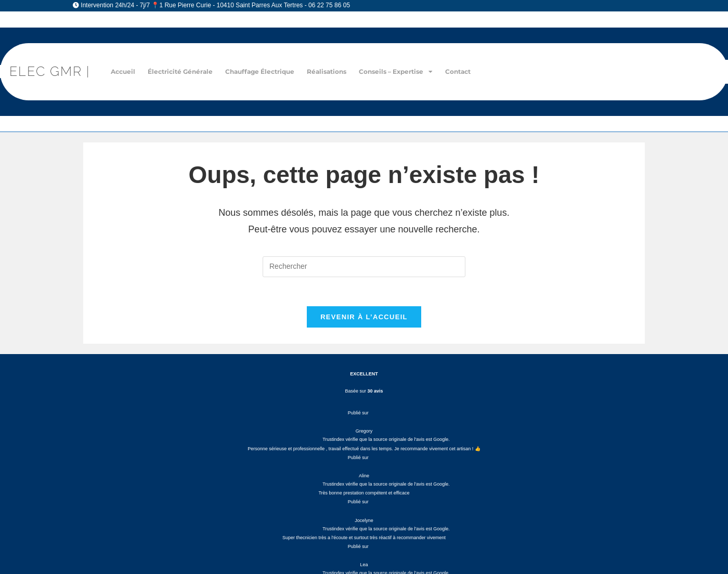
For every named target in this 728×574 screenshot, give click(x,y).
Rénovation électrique (369, 430)
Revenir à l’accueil (364, 319)
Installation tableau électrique (369, 452)
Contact (458, 71)
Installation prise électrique (369, 463)
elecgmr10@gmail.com (147, 471)
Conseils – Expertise (396, 72)
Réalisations (327, 71)
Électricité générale (180, 71)
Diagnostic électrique (369, 419)
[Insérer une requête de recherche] (364, 267)
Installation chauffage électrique (369, 474)
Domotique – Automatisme (369, 496)
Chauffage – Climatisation (369, 485)
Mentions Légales (281, 535)
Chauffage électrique (260, 71)
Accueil (123, 71)
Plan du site (576, 535)
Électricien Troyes (512, 535)
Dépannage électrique (369, 441)
